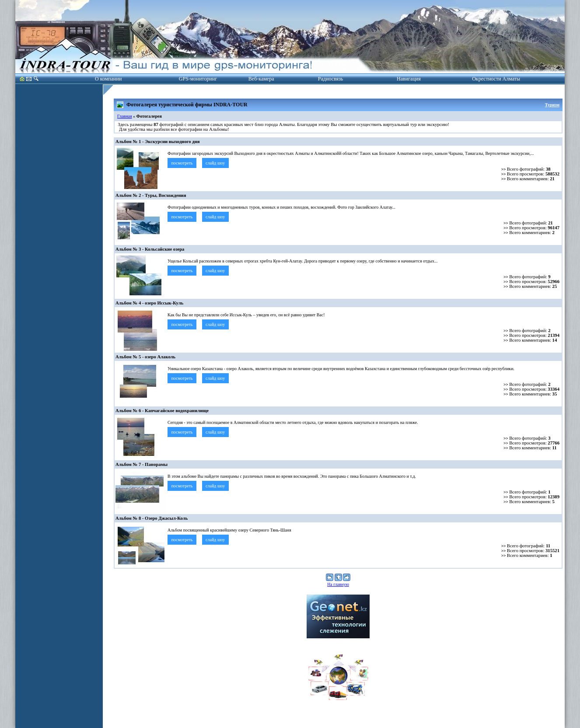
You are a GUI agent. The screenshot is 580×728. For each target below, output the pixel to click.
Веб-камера (261, 79)
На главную (338, 584)
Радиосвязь (330, 79)
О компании (108, 79)
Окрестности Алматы (496, 79)
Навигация (409, 79)
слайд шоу (215, 163)
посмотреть (182, 163)
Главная (125, 116)
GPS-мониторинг (198, 79)
